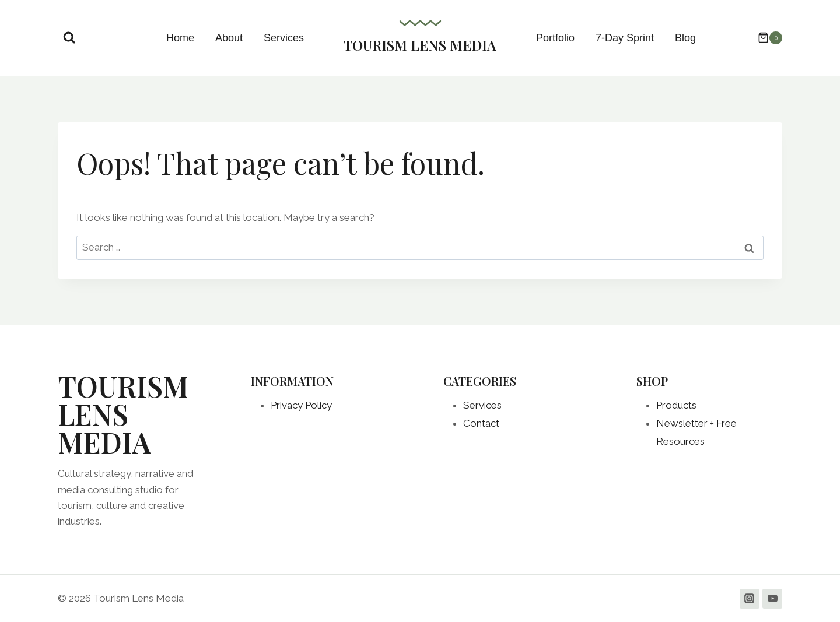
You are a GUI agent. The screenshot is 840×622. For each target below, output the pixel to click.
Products (676, 405)
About (229, 38)
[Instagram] (750, 599)
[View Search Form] (69, 38)
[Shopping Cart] (764, 38)
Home (180, 38)
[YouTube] (772, 599)
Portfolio (555, 38)
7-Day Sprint (625, 38)
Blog (685, 38)
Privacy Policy (301, 405)
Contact (481, 423)
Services (284, 38)
